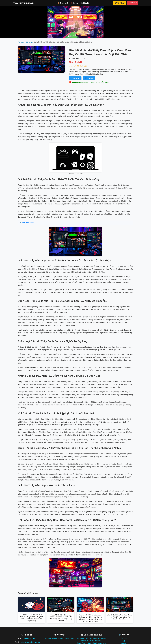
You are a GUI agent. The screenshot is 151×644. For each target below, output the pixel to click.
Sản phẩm (29, 42)
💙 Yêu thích (89, 78)
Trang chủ (21, 42)
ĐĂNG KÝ (133, 3)
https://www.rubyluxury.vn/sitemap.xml (59, 638)
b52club (124, 638)
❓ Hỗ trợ (74, 3)
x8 (124, 641)
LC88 (32, 223)
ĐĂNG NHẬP (120, 3)
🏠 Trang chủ (63, 3)
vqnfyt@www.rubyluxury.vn (30, 642)
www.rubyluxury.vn (23, 3)
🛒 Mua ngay (75, 78)
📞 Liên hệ (85, 3)
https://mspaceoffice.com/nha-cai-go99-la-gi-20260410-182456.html (92, 639)
